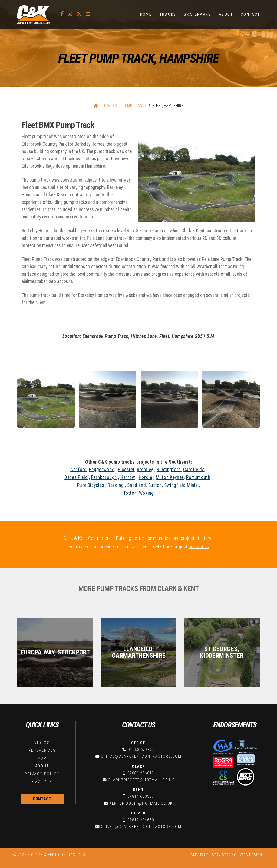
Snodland (136, 485)
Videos (42, 743)
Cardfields (194, 470)
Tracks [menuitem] (168, 14)
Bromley (145, 470)
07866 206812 (141, 773)
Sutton (155, 485)
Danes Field (76, 477)
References (42, 751)
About (42, 766)
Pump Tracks (135, 106)
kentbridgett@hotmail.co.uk (141, 804)
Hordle (146, 477)
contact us (199, 546)
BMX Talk (42, 782)
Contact (42, 799)
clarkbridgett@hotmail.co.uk (141, 780)
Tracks (110, 106)
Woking (146, 493)
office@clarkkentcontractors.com (141, 756)
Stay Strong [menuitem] (224, 855)
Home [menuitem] (146, 14)
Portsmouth (198, 477)
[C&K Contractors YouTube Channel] (88, 14)
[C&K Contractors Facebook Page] (62, 14)
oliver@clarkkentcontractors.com (141, 827)
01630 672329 (141, 750)
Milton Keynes (170, 477)
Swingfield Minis (181, 485)
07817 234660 (141, 820)
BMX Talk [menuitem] (200, 855)
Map (42, 758)
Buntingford (169, 470)
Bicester (126, 470)
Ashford (78, 470)
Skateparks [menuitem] (197, 14)
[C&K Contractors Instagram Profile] (70, 14)
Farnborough (104, 477)
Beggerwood (102, 470)
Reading (116, 485)
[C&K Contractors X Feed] (79, 14)
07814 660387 (141, 797)
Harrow (128, 477)
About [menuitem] (226, 14)
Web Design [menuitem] (251, 855)
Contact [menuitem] (250, 14)
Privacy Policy (42, 774)
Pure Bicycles (91, 485)
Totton (130, 493)
